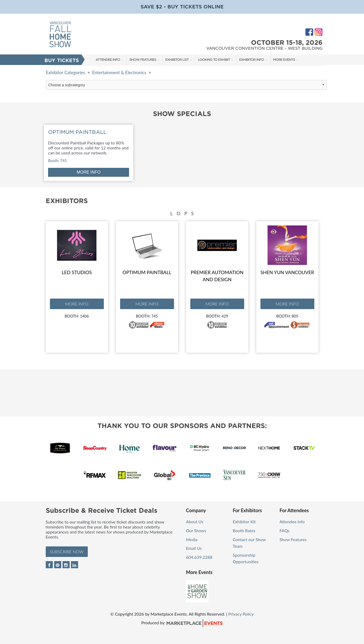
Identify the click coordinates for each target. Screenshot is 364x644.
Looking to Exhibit (214, 60)
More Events (284, 60)
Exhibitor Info (252, 60)
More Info (77, 304)
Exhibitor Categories (66, 72)
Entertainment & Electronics (119, 72)
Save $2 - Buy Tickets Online (182, 7)
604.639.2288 (199, 557)
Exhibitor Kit (244, 522)
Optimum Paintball (147, 272)
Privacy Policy (241, 614)
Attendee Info (108, 60)
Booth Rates (244, 530)
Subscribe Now (67, 552)
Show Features (143, 60)
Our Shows (196, 530)
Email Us (194, 548)
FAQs (285, 530)
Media (192, 539)
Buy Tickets (62, 60)
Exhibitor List (177, 60)
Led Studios (77, 272)
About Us (195, 522)
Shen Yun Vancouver (287, 272)
